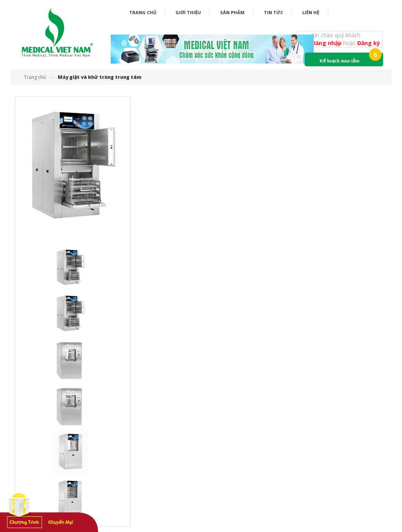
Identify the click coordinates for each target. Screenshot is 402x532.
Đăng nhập (327, 43)
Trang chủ (143, 12)
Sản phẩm (232, 12)
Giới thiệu (188, 12)
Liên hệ (311, 12)
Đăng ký (369, 43)
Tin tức (273, 12)
